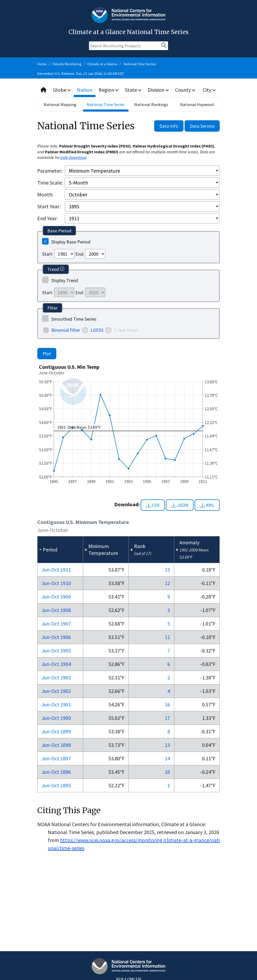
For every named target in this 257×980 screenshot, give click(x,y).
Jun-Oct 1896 (56, 772)
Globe (62, 90)
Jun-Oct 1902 (56, 691)
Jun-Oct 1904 (56, 664)
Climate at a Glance (102, 64)
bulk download (73, 157)
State (133, 90)
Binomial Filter (66, 330)
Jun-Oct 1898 (56, 745)
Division (158, 90)
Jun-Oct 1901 (56, 704)
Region (109, 90)
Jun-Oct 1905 (56, 650)
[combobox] (128, 90)
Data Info (169, 126)
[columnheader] (60, 550)
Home (42, 64)
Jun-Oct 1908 (56, 610)
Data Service (202, 126)
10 (167, 772)
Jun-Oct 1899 (56, 731)
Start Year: (49, 206)
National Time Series (140, 64)
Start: (48, 254)
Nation (85, 90)
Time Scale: (50, 183)
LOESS (97, 330)
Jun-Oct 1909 (56, 597)
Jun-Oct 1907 (56, 624)
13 (167, 745)
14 (167, 758)
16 (167, 704)
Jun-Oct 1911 (56, 570)
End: (80, 254)
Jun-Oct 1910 (56, 583)
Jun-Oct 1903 (56, 677)
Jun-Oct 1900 (56, 718)
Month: (45, 194)
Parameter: (50, 171)
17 (167, 718)
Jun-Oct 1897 (56, 758)
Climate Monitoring (67, 64)
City (209, 90)
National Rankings (151, 104)
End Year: (48, 218)
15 (167, 570)
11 (167, 637)
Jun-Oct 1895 (56, 785)
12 (167, 583)
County (185, 90)
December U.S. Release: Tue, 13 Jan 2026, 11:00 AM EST (81, 73)
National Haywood (197, 104)
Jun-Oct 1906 (56, 637)
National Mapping (60, 104)
